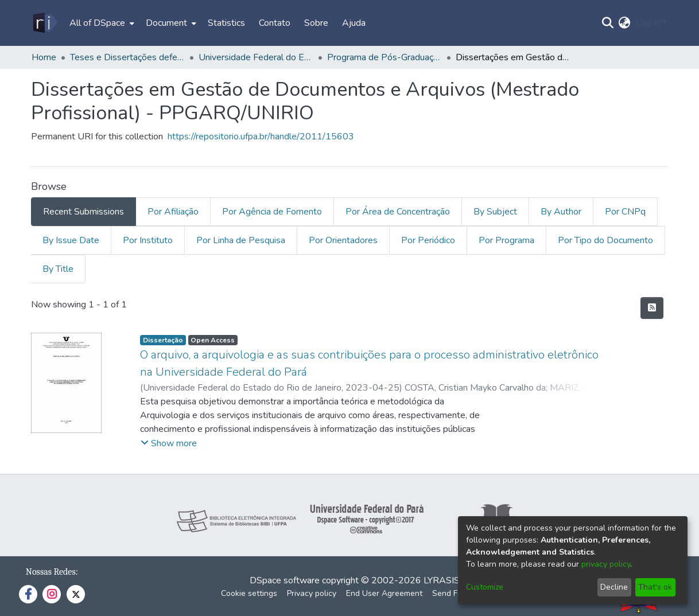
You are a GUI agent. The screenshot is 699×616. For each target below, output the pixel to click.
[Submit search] (608, 23)
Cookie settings (249, 593)
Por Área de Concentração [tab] (398, 212)
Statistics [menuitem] (226, 23)
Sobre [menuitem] (316, 23)
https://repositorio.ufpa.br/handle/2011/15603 (261, 137)
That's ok (655, 587)
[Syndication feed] (652, 308)
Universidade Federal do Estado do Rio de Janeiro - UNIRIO (256, 57)
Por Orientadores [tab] (343, 240)
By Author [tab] (561, 212)
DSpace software (285, 580)
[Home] (44, 23)
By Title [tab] (58, 269)
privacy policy (606, 564)
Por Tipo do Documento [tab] (605, 240)
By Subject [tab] (495, 212)
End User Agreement (384, 593)
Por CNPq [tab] (625, 212)
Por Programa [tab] (506, 240)
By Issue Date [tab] (71, 240)
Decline (614, 587)
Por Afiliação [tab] (173, 212)
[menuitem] (101, 23)
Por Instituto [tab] (148, 240)
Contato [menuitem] (275, 23)
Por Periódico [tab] (428, 240)
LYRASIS (442, 580)
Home (44, 57)
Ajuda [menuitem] (354, 23)
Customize (485, 587)
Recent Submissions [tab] (84, 212)
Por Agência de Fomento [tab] (272, 212)
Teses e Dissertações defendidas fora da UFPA (127, 57)
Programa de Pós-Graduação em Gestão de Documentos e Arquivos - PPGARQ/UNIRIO (385, 57)
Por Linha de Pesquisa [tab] (241, 240)
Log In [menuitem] (648, 23)
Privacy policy (312, 593)
